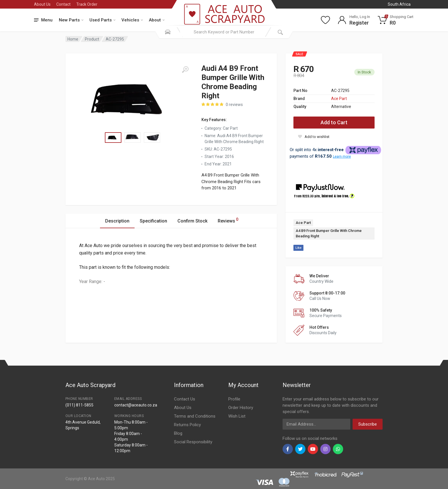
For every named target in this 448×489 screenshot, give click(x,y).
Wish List (237, 416)
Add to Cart (334, 122)
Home (73, 39)
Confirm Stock (192, 221)
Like (298, 248)
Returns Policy (187, 425)
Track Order (87, 4)
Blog (178, 433)
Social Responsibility (193, 442)
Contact (63, 4)
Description (117, 221)
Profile (234, 399)
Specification (153, 221)
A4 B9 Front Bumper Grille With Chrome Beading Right (329, 234)
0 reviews (234, 105)
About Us (42, 4)
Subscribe (368, 424)
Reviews (228, 220)
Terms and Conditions (195, 416)
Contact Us (185, 399)
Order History (241, 408)
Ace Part (339, 99)
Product (92, 39)
